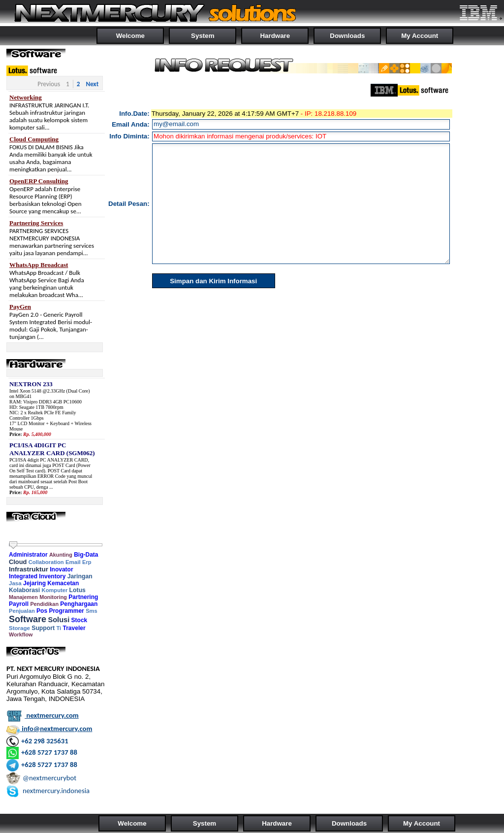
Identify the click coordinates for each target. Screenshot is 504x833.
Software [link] (28, 619)
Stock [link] (79, 620)
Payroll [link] (19, 604)
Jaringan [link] (80, 576)
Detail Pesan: (129, 204)
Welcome (130, 36)
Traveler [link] (74, 628)
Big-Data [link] (86, 555)
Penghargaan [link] (79, 604)
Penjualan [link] (22, 611)
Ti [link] (59, 628)
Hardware (275, 36)
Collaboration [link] (46, 562)
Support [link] (43, 628)
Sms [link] (92, 611)
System (203, 36)
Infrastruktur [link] (29, 569)
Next (92, 84)
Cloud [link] (18, 562)
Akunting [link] (61, 555)
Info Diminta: (129, 136)
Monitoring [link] (53, 597)
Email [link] (73, 562)
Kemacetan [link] (63, 583)
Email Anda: (131, 124)
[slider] (13, 545)
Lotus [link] (78, 590)
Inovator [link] (61, 569)
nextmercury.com (43, 715)
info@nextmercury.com (49, 729)
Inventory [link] (52, 576)
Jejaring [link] (34, 583)
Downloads (347, 36)
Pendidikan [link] (44, 604)
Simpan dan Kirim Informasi (213, 281)
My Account (420, 36)
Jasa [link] (15, 583)
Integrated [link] (23, 576)
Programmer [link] (66, 611)
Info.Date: (134, 114)
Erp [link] (87, 562)
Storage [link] (19, 628)
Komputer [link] (55, 590)
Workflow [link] (21, 634)
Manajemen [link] (23, 597)
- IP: (307, 114)
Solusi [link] (59, 620)
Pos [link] (42, 611)
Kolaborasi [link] (24, 590)
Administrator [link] (28, 555)
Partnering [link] (83, 597)
